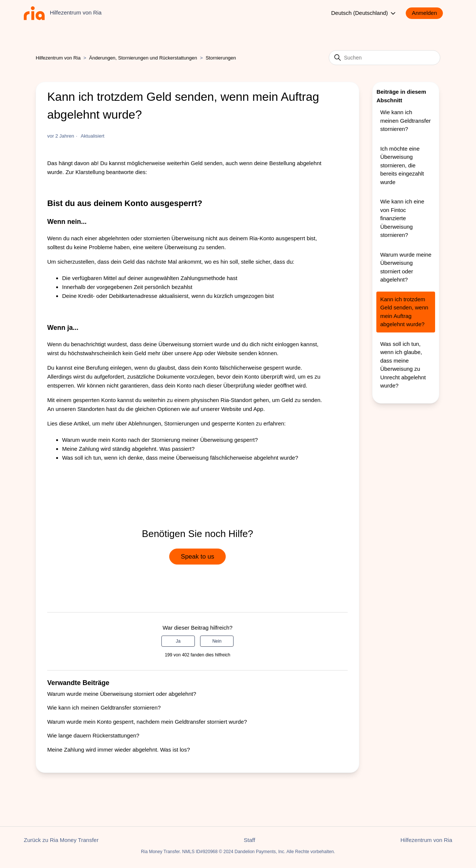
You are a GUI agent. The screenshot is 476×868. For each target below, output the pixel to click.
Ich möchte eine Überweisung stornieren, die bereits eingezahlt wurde (402, 165)
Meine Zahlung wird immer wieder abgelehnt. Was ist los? (119, 750)
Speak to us (197, 557)
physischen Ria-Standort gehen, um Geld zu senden (256, 400)
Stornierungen (221, 58)
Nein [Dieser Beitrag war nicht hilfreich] (217, 641)
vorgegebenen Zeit (120, 287)
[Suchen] (385, 58)
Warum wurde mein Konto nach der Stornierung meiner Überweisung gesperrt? (160, 440)
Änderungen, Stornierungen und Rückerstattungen (143, 58)
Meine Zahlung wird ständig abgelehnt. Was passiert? (128, 449)
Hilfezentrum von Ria (58, 58)
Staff (250, 840)
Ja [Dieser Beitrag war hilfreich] (178, 641)
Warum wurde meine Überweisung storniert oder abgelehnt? (122, 694)
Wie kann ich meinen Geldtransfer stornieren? (104, 708)
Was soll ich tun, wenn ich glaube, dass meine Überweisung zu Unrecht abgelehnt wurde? (403, 365)
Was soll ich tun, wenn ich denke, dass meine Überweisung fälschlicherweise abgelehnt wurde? (180, 458)
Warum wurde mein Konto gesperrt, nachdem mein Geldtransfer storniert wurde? (147, 722)
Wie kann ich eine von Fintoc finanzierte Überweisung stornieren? (402, 218)
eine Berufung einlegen (103, 368)
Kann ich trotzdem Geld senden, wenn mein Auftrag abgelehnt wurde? (404, 312)
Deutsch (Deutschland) (364, 13)
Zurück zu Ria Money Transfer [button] (61, 840)
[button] (428, 13)
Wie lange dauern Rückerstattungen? (93, 735)
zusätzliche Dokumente (156, 377)
